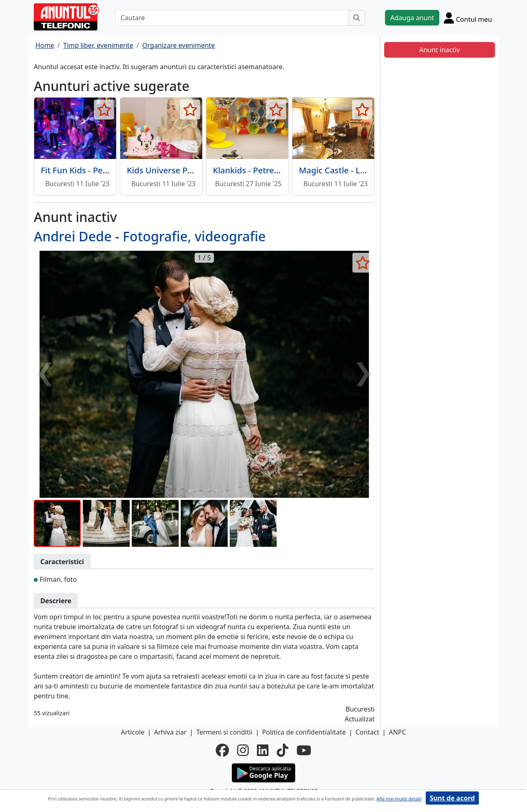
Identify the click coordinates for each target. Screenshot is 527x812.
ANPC (397, 732)
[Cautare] (232, 18)
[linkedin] (263, 750)
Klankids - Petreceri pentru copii (275, 170)
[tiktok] (282, 750)
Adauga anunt (412, 18)
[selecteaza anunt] (104, 110)
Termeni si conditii (224, 732)
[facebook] (222, 750)
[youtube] (304, 750)
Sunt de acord (452, 798)
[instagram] (243, 750)
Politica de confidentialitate (304, 732)
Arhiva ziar (170, 732)
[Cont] (468, 18)
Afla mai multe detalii (399, 799)
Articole (133, 732)
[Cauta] (357, 18)
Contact (367, 732)
